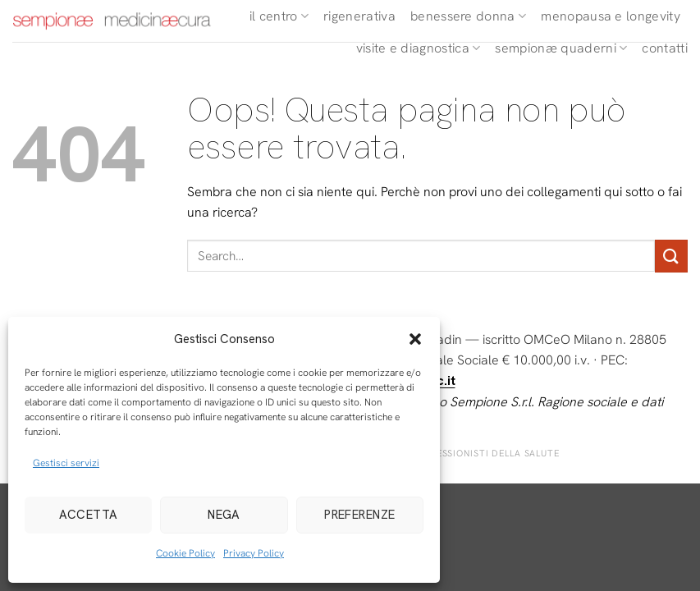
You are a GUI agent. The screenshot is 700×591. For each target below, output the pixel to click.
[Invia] (671, 256)
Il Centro (279, 16)
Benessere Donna (468, 16)
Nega (224, 515)
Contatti (665, 48)
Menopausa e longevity (611, 16)
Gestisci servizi (66, 463)
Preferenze (360, 515)
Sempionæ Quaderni (561, 48)
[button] (415, 339)
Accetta (89, 515)
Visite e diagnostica (419, 48)
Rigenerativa (359, 16)
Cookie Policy (185, 553)
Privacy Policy (254, 553)
